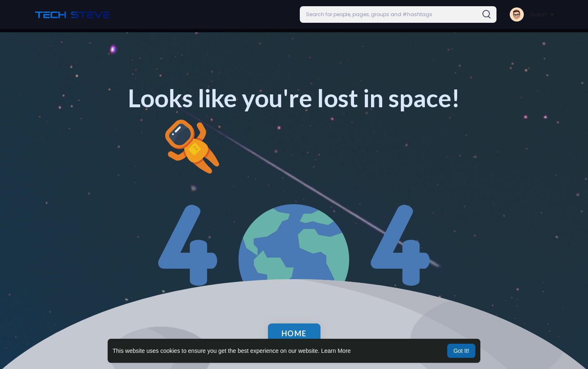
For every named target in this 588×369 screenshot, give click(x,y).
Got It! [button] (461, 351)
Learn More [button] (336, 351)
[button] (398, 14)
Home (294, 333)
